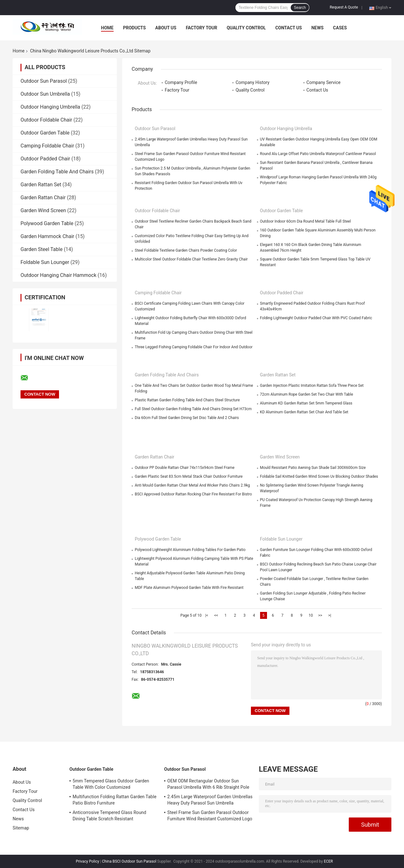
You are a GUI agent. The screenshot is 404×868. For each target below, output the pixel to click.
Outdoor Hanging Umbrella (50, 107)
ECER (328, 861)
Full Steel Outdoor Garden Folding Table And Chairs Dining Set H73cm (193, 409)
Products (134, 28)
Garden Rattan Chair (43, 198)
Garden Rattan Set (41, 185)
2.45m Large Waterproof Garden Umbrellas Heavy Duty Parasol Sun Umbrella (210, 800)
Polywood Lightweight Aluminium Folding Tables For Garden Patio (190, 550)
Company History (252, 82)
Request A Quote (344, 7)
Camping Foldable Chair (47, 146)
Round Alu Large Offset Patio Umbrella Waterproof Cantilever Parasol (318, 154)
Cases (340, 28)
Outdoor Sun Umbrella (45, 94)
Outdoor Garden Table (45, 133)
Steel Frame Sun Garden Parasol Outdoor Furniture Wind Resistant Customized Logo (210, 816)
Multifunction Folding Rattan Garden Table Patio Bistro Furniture (115, 800)
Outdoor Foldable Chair (46, 120)
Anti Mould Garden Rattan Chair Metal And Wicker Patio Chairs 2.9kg (192, 485)
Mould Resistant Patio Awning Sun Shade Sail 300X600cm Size (313, 468)
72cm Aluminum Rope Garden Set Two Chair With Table (307, 394)
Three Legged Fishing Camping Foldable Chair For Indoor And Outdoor (194, 347)
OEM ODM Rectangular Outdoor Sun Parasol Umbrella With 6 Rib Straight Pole (208, 784)
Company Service (324, 82)
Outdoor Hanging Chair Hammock (58, 275)
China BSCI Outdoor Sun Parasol (129, 861)
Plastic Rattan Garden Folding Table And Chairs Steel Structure (187, 400)
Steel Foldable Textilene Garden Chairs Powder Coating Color (186, 250)
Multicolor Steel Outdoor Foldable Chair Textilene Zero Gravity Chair (191, 259)
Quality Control (246, 28)
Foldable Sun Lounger (45, 262)
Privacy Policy (87, 861)
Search (300, 8)
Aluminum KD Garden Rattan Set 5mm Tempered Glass (306, 403)
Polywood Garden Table (47, 223)
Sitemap (21, 828)
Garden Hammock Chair (47, 236)
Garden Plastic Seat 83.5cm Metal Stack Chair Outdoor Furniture (189, 476)
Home (107, 28)
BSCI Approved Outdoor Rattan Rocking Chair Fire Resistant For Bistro (193, 494)
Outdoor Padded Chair (45, 159)
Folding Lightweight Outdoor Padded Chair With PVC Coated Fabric (316, 318)
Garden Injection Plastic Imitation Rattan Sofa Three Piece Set (312, 386)
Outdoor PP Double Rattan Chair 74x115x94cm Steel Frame (185, 468)
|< (207, 615)
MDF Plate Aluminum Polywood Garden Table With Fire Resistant (189, 588)
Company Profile (181, 82)
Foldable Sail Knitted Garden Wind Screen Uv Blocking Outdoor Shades (319, 476)
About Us (166, 28)
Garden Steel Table (42, 249)
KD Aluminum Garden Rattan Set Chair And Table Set (304, 412)
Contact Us (288, 28)
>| (330, 615)
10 (311, 615)
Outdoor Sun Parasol (44, 81)
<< (216, 615)
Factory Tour (202, 28)
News (317, 28)
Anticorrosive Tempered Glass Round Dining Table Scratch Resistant (109, 816)
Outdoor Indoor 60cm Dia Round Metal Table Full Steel (306, 221)
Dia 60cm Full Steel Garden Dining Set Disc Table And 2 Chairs (187, 418)
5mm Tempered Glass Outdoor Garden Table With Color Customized (111, 784)
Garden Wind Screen (43, 210)
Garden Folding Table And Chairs (57, 172)
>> (320, 615)
